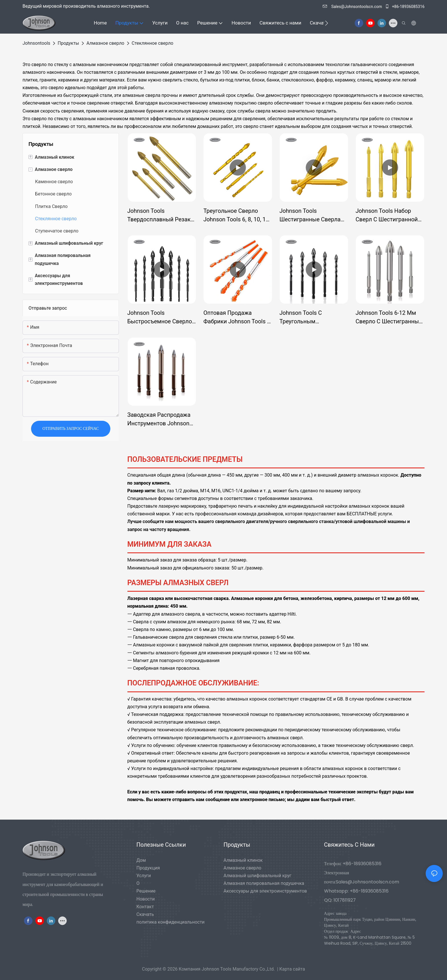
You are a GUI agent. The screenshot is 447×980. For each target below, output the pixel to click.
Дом (141, 860)
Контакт (145, 907)
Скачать (145, 914)
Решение (146, 891)
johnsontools (36, 43)
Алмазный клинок (243, 860)
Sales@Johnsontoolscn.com (353, 7)
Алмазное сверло (105, 43)
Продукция (148, 868)
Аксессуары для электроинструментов (265, 891)
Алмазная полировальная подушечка (264, 883)
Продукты (68, 43)
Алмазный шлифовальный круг (257, 876)
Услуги (144, 876)
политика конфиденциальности (171, 922)
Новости (146, 899)
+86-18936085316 (405, 7)
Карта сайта (292, 969)
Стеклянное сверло (153, 43)
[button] (327, 23)
